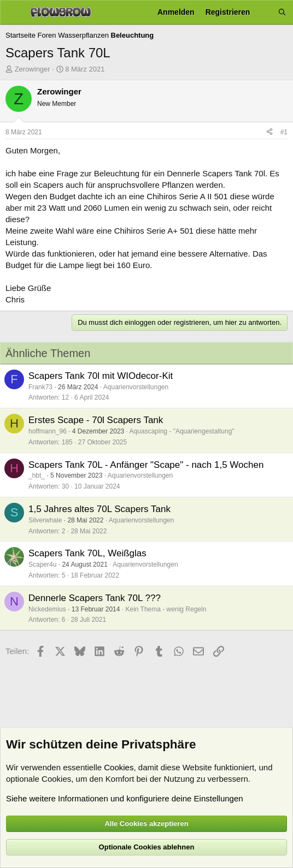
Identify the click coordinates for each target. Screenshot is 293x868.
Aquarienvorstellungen (136, 387)
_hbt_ (37, 475)
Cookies (119, 767)
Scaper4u (42, 564)
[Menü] (12, 13)
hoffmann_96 (48, 431)
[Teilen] (269, 132)
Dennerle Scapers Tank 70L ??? (95, 598)
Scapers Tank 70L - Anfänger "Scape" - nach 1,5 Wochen (146, 465)
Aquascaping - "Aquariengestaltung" (182, 431)
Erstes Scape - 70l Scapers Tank (96, 420)
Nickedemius (47, 609)
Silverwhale (45, 520)
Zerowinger (33, 69)
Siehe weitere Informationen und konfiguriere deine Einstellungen (125, 798)
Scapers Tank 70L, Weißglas (87, 553)
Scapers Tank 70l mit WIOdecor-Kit (101, 376)
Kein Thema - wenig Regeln (166, 609)
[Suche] (282, 12)
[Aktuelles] (264, 12)
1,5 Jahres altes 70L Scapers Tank (99, 509)
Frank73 (40, 387)
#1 (284, 132)
